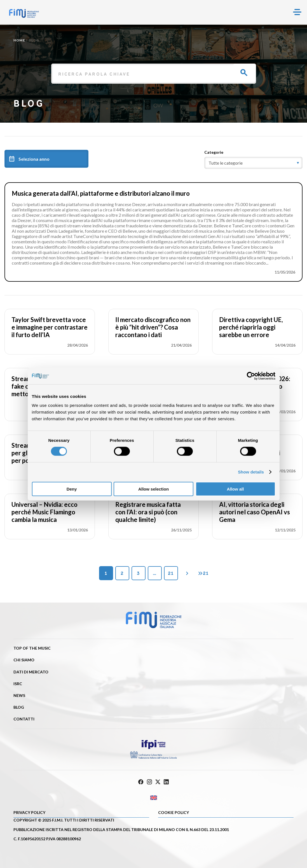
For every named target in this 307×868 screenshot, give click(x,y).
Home (19, 40)
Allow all (235, 489)
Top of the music (32, 648)
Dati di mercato (31, 672)
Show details (251, 472)
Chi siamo (24, 660)
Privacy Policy (29, 812)
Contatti (24, 719)
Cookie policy (174, 812)
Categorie (214, 152)
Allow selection (153, 489)
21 (171, 573)
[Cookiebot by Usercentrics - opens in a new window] (251, 376)
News (19, 695)
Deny (72, 489)
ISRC (18, 684)
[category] (253, 163)
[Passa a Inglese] (153, 798)
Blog (19, 707)
